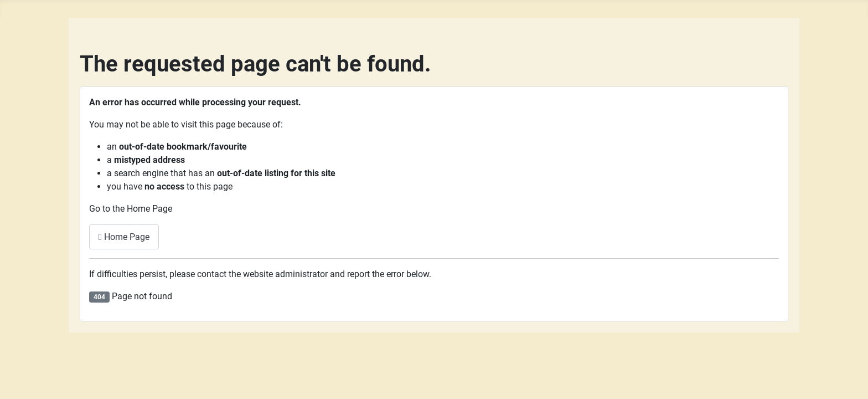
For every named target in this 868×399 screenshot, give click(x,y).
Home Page (124, 237)
